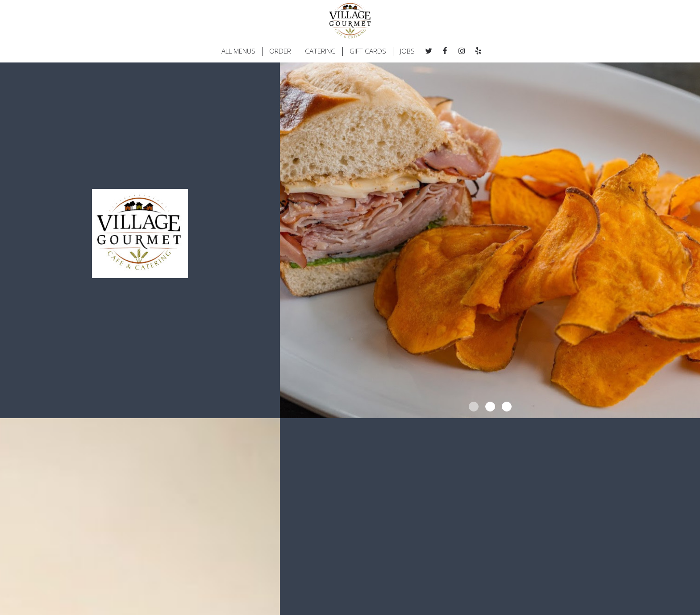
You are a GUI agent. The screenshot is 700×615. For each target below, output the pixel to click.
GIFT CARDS (368, 51)
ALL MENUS (238, 51)
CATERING (320, 51)
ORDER (280, 51)
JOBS (407, 51)
